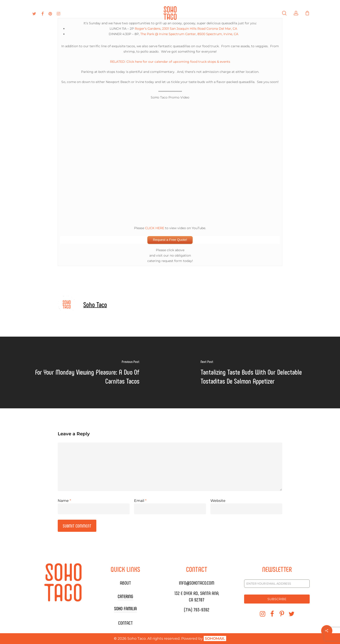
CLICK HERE (155, 228)
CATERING (125, 596)
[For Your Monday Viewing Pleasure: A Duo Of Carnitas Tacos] (85, 372)
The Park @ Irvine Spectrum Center (168, 34)
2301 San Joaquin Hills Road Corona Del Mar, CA (200, 29)
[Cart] (307, 13)
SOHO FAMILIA (125, 608)
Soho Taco (95, 304)
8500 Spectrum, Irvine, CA (218, 34)
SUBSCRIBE (277, 599)
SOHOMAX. (215, 638)
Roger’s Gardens (148, 29)
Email (140, 501)
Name (64, 501)
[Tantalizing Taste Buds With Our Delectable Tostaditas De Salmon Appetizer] (255, 372)
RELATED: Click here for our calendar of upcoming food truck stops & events (170, 62)
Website (218, 501)
